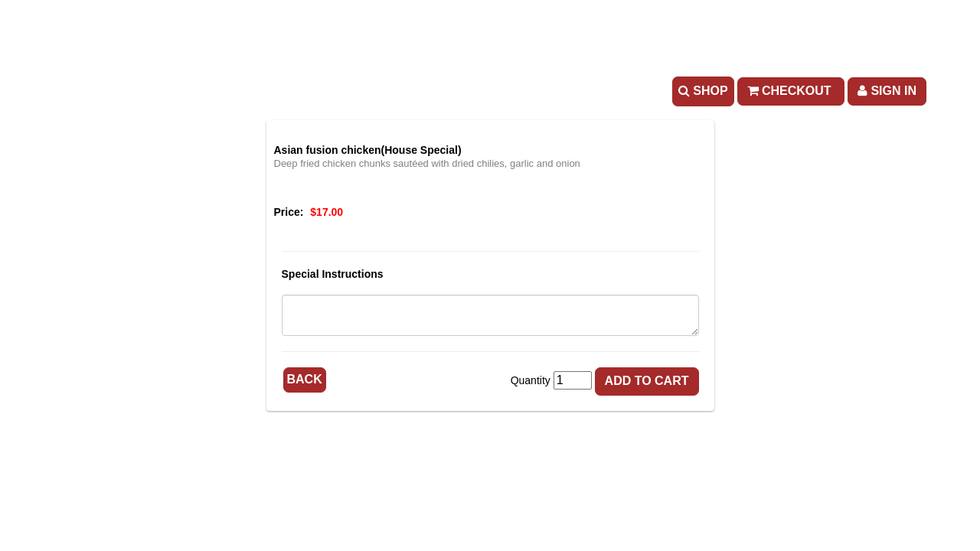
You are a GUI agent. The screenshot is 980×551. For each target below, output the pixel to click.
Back (305, 379)
